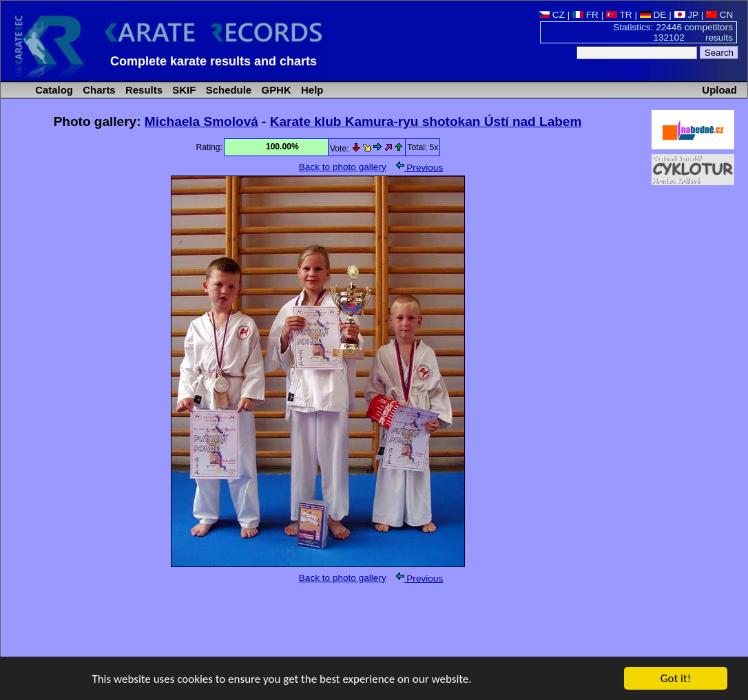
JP (686, 15)
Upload (719, 90)
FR (585, 15)
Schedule (228, 90)
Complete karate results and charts (214, 61)
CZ (552, 15)
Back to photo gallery (343, 167)
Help (311, 90)
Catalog (53, 90)
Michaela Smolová (201, 121)
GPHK (274, 90)
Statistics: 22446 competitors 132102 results (673, 32)
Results (143, 90)
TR (619, 15)
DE (653, 15)
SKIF (183, 90)
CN (719, 15)
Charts (98, 90)
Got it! (676, 679)
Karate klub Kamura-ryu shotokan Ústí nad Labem (426, 121)
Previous (420, 168)
